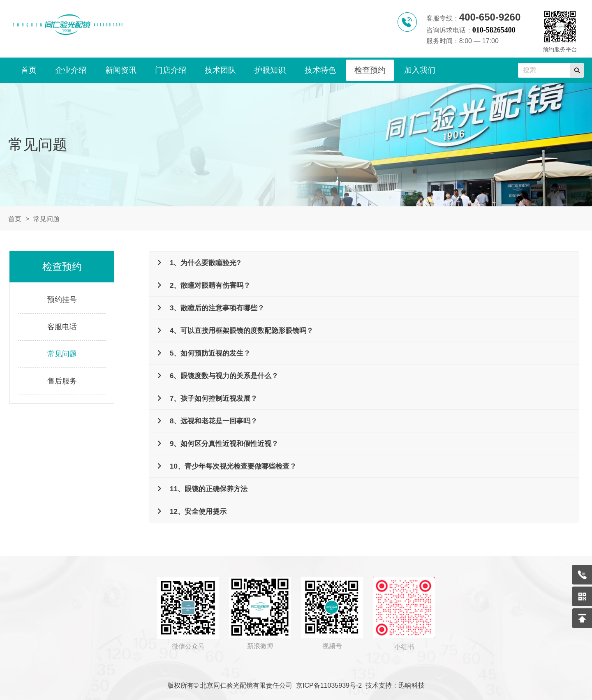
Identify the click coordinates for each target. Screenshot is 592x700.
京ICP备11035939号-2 (329, 685)
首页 (15, 219)
